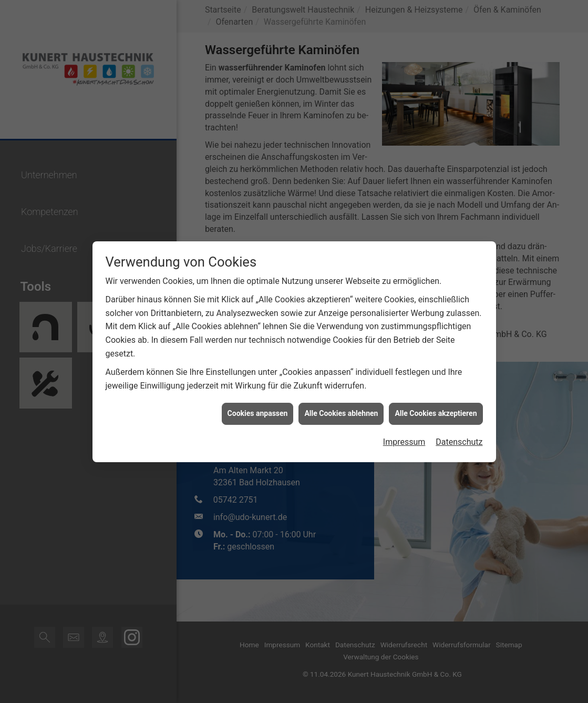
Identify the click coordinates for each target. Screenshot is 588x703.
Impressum (404, 433)
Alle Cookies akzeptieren (436, 405)
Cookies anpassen (258, 405)
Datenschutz (459, 433)
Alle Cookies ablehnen (341, 405)
